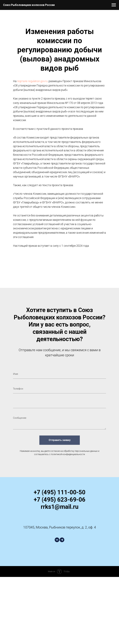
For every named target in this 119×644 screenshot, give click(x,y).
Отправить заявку (60, 440)
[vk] (57, 540)
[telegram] (62, 540)
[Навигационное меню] (114, 5)
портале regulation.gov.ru (32, 81)
